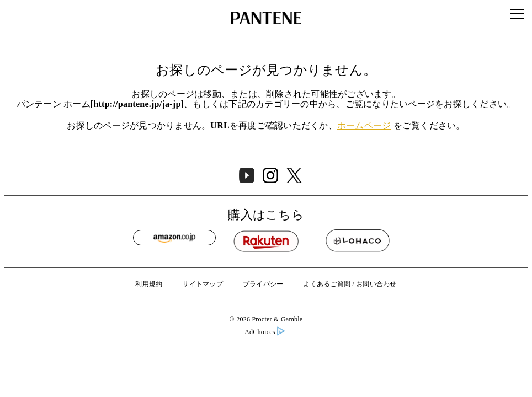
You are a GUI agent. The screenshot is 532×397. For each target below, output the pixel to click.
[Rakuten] (266, 241)
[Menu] (517, 14)
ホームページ (364, 126)
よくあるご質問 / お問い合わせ (350, 284)
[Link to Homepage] (266, 18)
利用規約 (149, 284)
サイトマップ (203, 284)
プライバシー (263, 284)
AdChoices (265, 332)
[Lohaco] (358, 241)
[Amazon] (174, 238)
